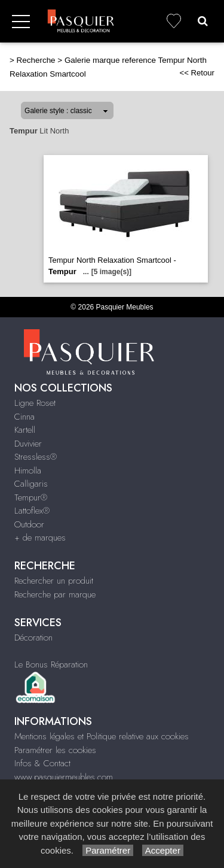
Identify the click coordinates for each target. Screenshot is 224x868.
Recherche (36, 60)
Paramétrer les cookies (55, 750)
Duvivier (28, 444)
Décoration (33, 638)
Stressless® (36, 457)
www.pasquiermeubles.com (64, 777)
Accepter (163, 850)
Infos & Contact (42, 763)
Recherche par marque (55, 594)
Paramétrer (108, 850)
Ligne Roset (35, 403)
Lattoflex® (32, 511)
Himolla (28, 471)
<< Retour (197, 73)
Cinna (24, 417)
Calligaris (31, 484)
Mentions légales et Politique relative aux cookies (102, 736)
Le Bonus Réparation (51, 664)
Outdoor (29, 524)
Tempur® (31, 497)
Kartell (25, 430)
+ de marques (40, 538)
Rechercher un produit (54, 581)
